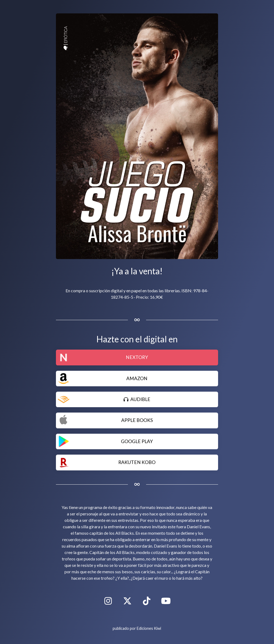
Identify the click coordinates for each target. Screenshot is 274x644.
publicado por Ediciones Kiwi (137, 628)
